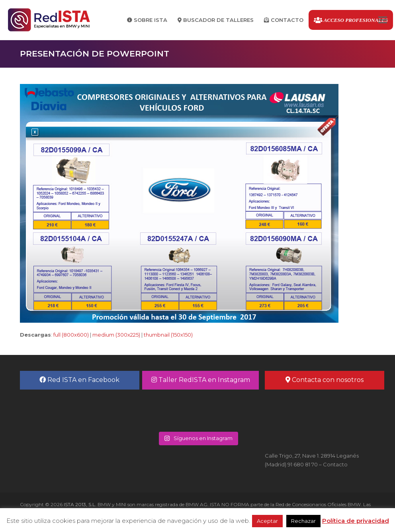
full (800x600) (71, 335)
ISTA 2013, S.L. (79, 504)
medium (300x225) (116, 335)
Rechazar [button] (303, 521)
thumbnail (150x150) (168, 335)
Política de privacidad (356, 521)
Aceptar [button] (267, 521)
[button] (383, 20)
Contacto (335, 464)
